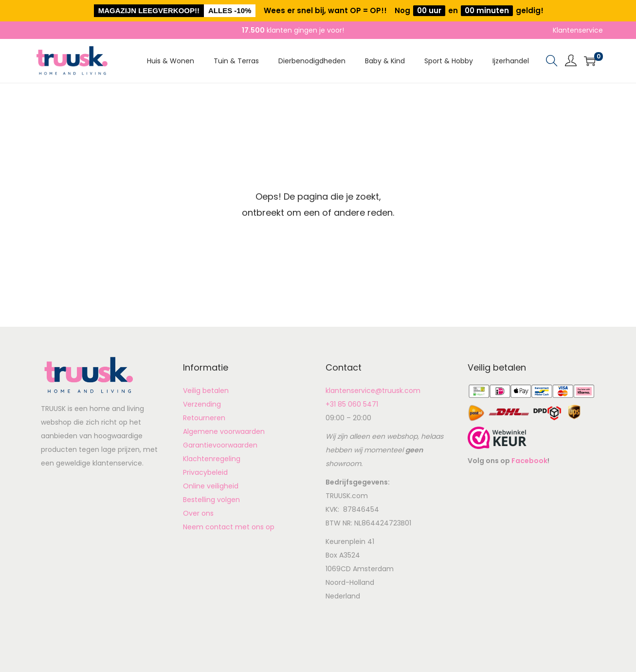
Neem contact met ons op (229, 527)
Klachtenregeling (212, 459)
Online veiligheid (211, 486)
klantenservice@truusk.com (373, 391)
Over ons (198, 513)
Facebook (529, 461)
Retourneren (204, 418)
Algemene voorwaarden (224, 431)
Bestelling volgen (211, 500)
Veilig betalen (206, 391)
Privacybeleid (205, 472)
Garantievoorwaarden (220, 445)
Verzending (202, 404)
